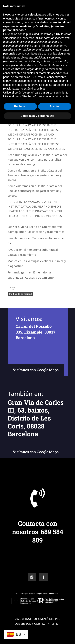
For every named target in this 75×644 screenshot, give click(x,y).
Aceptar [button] (55, 626)
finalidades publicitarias (18, 578)
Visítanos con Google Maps (36, 370)
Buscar (61, 68)
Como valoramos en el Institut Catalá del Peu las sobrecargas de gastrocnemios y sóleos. (35, 175)
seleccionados (12, 558)
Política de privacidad (20, 294)
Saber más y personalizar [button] (37, 636)
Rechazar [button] (20, 626)
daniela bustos (17, 238)
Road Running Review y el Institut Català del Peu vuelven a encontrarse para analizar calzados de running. (37, 160)
